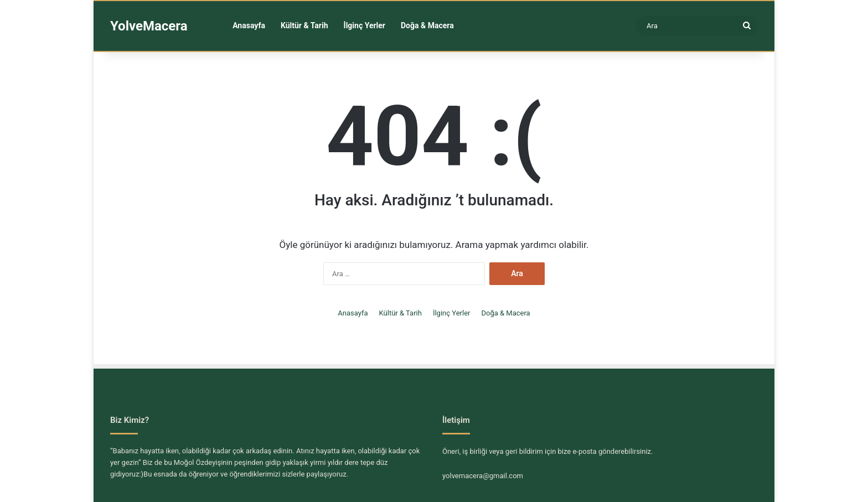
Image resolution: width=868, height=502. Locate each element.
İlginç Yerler (365, 25)
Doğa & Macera (427, 25)
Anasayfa (249, 25)
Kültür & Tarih (304, 25)
